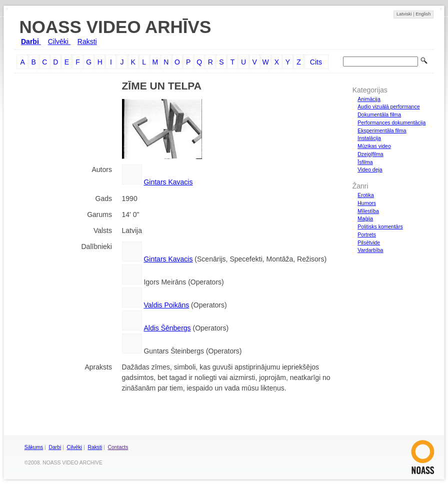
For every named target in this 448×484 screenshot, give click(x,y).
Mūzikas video (374, 146)
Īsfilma (365, 162)
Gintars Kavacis (168, 182)
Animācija (369, 99)
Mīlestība (368, 211)
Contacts (118, 447)
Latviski (405, 14)
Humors (367, 203)
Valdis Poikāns (166, 305)
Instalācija (369, 138)
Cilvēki (59, 41)
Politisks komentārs (380, 226)
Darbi (31, 41)
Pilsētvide (369, 242)
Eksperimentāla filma (382, 130)
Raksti (87, 41)
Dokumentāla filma (379, 114)
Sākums (34, 447)
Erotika (366, 195)
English (423, 14)
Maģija (365, 218)
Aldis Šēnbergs (167, 328)
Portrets (367, 234)
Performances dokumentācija (391, 122)
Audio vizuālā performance (388, 106)
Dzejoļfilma (370, 154)
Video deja (370, 169)
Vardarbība (370, 250)
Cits (316, 62)
